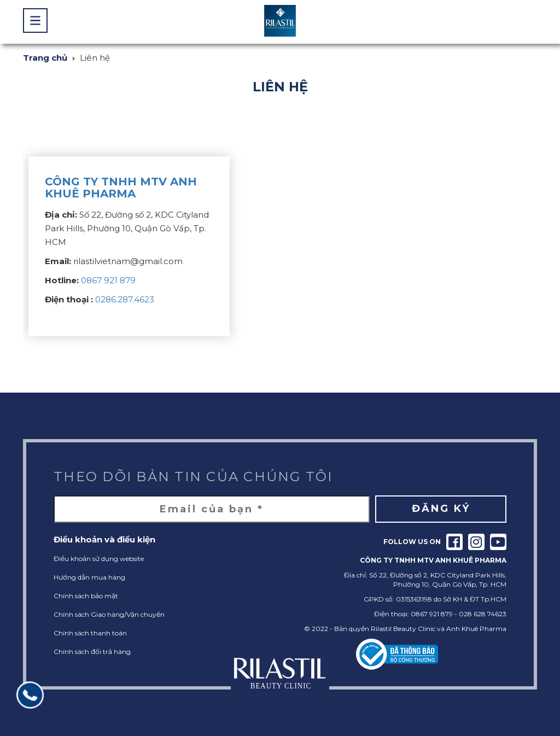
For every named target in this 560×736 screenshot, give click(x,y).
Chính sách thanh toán (90, 633)
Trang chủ (45, 58)
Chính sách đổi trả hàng (92, 652)
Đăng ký (441, 509)
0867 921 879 (108, 280)
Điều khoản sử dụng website (99, 559)
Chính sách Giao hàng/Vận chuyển (109, 614)
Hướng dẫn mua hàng (89, 577)
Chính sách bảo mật (86, 596)
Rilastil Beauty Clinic (403, 629)
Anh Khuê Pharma (476, 629)
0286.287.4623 (125, 299)
